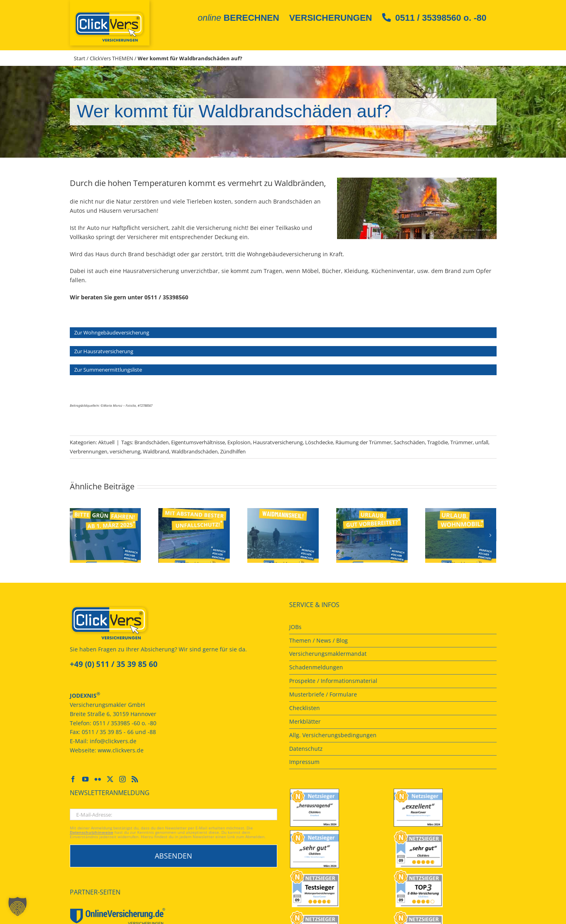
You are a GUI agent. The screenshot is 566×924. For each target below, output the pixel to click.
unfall (482, 442)
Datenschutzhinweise (92, 832)
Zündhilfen (233, 451)
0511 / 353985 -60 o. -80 (125, 723)
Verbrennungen (89, 451)
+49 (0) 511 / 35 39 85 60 (114, 664)
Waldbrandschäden (195, 451)
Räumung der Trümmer (363, 442)
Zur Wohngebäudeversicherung (112, 332)
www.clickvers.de (121, 750)
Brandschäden (152, 442)
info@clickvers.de (113, 741)
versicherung (125, 451)
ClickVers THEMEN (111, 58)
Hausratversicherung (278, 442)
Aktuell (106, 442)
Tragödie (438, 442)
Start (80, 58)
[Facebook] (73, 779)
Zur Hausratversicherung (104, 351)
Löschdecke (319, 442)
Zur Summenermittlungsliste (108, 370)
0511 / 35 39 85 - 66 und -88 (119, 732)
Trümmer (461, 442)
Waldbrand (156, 451)
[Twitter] (110, 779)
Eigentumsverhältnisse (198, 442)
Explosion (239, 442)
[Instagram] (122, 779)
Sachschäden (409, 442)
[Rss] (135, 779)
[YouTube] (85, 779)
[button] (76, 535)
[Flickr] (98, 779)
